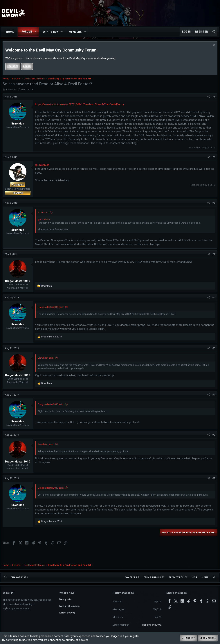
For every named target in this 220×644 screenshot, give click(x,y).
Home (10, 32)
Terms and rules (154, 577)
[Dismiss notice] (213, 47)
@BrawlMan (43, 167)
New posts (65, 599)
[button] (36, 32)
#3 (213, 204)
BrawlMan (11, 91)
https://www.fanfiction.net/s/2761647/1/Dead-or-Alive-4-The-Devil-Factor (80, 106)
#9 (213, 480)
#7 (213, 396)
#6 (213, 350)
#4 (213, 256)
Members (75, 32)
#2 (213, 159)
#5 (213, 299)
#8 (213, 436)
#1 (213, 98)
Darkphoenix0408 (152, 625)
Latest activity (67, 613)
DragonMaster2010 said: (51, 309)
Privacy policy (178, 577)
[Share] (208, 98)
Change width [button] (19, 577)
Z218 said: (44, 214)
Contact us (132, 577)
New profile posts (69, 606)
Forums (27, 32)
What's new (51, 32)
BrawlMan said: (46, 359)
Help (195, 577)
